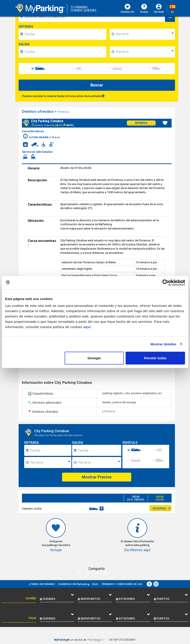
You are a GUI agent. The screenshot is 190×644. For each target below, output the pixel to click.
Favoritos (127, 9)
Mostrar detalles (164, 344)
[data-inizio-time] (145, 34)
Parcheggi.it (95, 640)
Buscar (97, 85)
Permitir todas (155, 358)
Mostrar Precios (97, 477)
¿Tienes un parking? (42, 584)
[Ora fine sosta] (99, 462)
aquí (87, 327)
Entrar (159, 12)
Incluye (56, 550)
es (172, 12)
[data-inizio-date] (65, 34)
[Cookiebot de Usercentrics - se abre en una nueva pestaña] (166, 283)
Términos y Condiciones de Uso (122, 584)
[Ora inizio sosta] (50, 462)
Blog (95, 584)
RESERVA (162, 508)
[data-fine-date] (65, 52)
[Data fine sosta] (99, 450)
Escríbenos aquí (137, 550)
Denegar (94, 358)
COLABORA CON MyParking (74, 584)
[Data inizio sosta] (50, 450)
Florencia (63, 112)
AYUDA (144, 9)
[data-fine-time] (145, 52)
